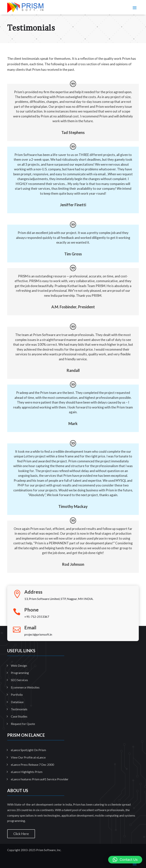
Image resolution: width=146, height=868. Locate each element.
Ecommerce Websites (25, 687)
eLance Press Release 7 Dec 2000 (32, 765)
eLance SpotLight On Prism (28, 750)
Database (17, 702)
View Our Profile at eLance (28, 757)
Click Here (21, 834)
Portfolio (17, 694)
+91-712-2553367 (37, 617)
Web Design (19, 665)
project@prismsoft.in (38, 634)
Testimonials (19, 709)
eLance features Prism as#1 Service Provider (40, 779)
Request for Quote (23, 724)
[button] (125, 860)
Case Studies (19, 716)
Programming (20, 673)
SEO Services (19, 680)
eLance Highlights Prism (27, 772)
